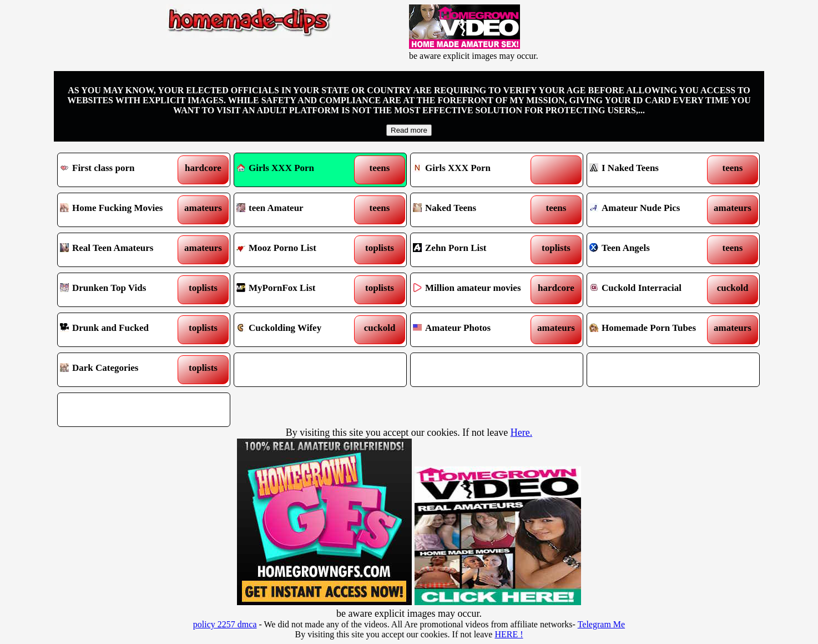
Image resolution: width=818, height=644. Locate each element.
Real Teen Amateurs (122, 250)
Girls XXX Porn (275, 168)
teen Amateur (298, 210)
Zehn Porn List (475, 250)
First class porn (122, 170)
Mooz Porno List (298, 250)
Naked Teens (475, 210)
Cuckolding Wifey (298, 330)
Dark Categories (122, 370)
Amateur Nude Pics (651, 210)
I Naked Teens (651, 170)
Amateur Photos (475, 330)
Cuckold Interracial (651, 290)
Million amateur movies (475, 290)
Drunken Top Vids (122, 290)
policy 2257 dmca (225, 624)
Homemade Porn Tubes (651, 330)
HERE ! (509, 634)
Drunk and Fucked (122, 330)
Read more (409, 130)
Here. (521, 432)
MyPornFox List (298, 290)
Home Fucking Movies (122, 210)
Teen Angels (651, 250)
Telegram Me (602, 624)
